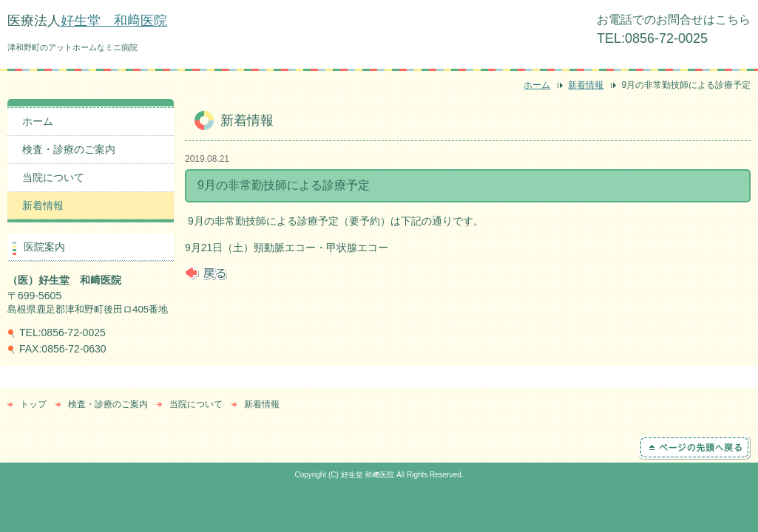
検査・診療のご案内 (69, 149)
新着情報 (586, 85)
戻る (206, 273)
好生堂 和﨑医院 (114, 21)
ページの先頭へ (695, 448)
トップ (33, 404)
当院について (53, 177)
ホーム (537, 85)
